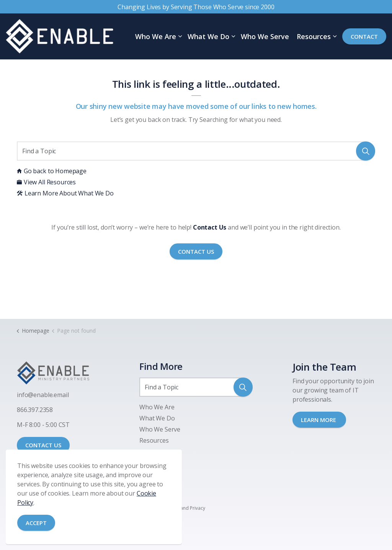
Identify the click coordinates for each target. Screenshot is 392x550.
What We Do (208, 36)
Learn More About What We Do (65, 193)
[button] (366, 151)
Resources (314, 36)
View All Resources (46, 182)
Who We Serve (265, 36)
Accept (36, 523)
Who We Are (156, 36)
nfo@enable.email (44, 395)
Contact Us (196, 252)
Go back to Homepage (52, 171)
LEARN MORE (319, 420)
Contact (364, 37)
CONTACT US (43, 445)
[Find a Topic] (196, 151)
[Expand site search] (4, 69)
